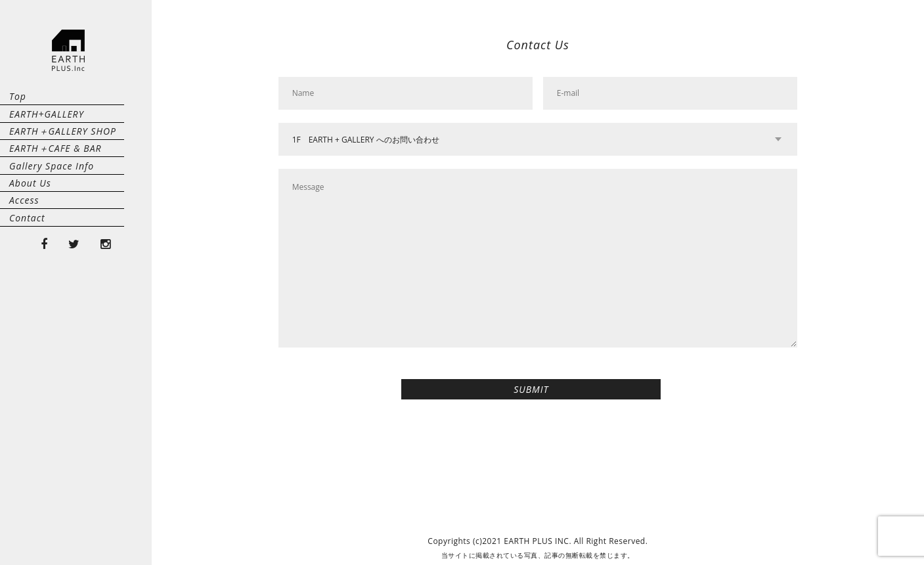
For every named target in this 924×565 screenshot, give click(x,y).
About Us (30, 268)
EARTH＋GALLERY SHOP (63, 170)
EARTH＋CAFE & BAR (55, 203)
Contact (27, 334)
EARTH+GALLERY (47, 137)
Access (24, 301)
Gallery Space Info (52, 236)
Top (18, 104)
